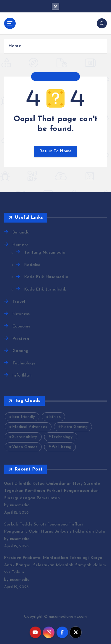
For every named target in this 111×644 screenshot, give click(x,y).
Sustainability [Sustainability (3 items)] (25, 437)
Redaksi (32, 265)
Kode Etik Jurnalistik (45, 289)
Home (15, 46)
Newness (21, 314)
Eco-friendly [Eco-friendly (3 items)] (24, 417)
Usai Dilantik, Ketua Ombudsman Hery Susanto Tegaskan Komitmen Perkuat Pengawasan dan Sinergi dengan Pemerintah (52, 491)
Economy (21, 326)
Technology (24, 363)
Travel (19, 302)
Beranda (21, 232)
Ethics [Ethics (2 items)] (55, 417)
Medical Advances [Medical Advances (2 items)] (30, 427)
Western (21, 339)
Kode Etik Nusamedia (46, 277)
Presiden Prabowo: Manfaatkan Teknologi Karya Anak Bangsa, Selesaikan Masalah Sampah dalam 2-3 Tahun (55, 565)
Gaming (20, 351)
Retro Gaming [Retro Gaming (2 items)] (74, 427)
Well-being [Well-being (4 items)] (61, 447)
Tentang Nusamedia (45, 253)
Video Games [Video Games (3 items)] (25, 447)
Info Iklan (22, 375)
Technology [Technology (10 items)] (62, 437)
